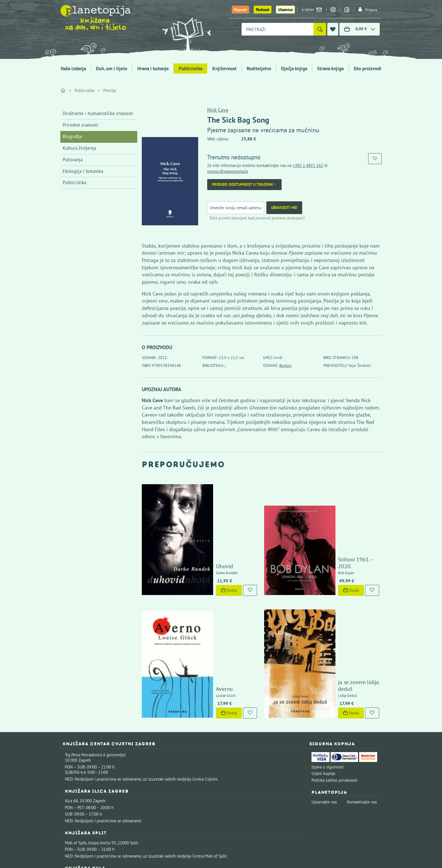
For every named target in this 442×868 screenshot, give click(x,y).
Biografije (72, 136)
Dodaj (199, 540)
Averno (194, 589)
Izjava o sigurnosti (328, 667)
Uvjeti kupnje (323, 674)
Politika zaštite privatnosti (334, 680)
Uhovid (194, 516)
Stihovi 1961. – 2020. (333, 516)
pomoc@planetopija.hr (228, 171)
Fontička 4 (74, 778)
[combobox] (278, 29)
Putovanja (73, 160)
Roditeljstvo (259, 69)
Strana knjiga (330, 69)
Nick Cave (218, 110)
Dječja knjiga (294, 69)
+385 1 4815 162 (308, 165)
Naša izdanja (73, 69)
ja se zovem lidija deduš (336, 589)
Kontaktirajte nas (362, 702)
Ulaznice (285, 10)
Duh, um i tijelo (111, 69)
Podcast (263, 10)
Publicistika (191, 69)
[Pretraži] (320, 29)
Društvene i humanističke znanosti (98, 113)
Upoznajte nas (324, 702)
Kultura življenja (79, 148)
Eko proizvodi (368, 69)
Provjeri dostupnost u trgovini (244, 185)
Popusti (240, 10)
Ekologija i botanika (83, 171)
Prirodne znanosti (80, 125)
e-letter (312, 10)
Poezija (110, 90)
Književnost (224, 69)
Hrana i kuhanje (153, 69)
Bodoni (286, 365)
